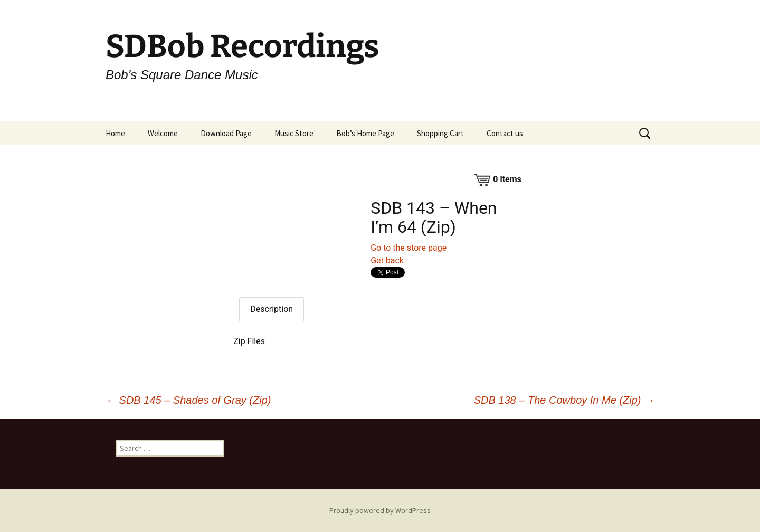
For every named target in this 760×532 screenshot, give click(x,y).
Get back (387, 260)
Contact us (505, 133)
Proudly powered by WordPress (380, 510)
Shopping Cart (440, 133)
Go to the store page (408, 248)
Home (115, 133)
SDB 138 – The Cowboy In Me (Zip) (564, 400)
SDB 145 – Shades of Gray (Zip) (188, 400)
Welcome (163, 133)
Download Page (226, 133)
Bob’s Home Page (365, 133)
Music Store (294, 133)
